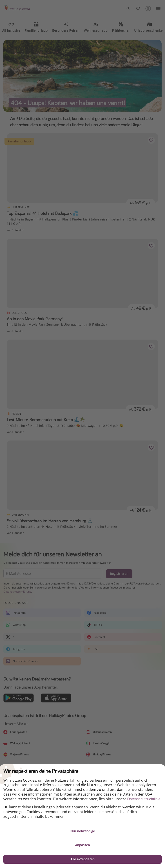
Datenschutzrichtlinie (144, 799)
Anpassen (82, 845)
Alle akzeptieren (82, 859)
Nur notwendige (83, 831)
